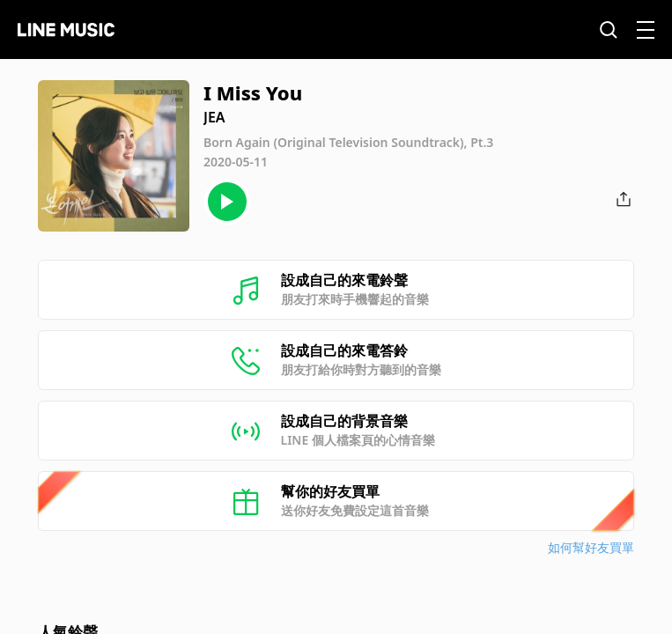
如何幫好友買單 (591, 547)
